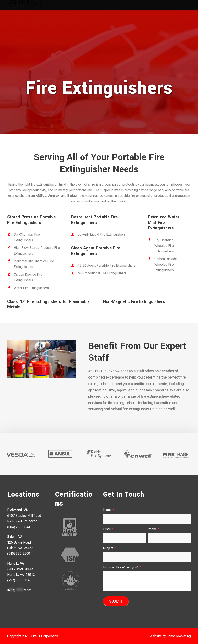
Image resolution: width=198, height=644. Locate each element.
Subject (109, 548)
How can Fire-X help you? (122, 567)
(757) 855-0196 (19, 580)
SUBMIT (116, 601)
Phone (153, 529)
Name (109, 510)
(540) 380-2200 (19, 554)
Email (108, 529)
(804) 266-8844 (19, 527)
